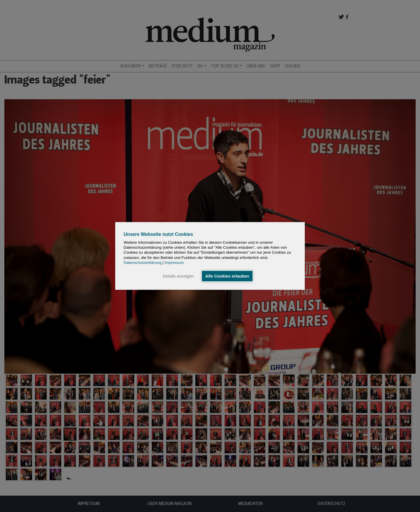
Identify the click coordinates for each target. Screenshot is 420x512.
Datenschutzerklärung (143, 263)
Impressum (174, 263)
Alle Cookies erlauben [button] (227, 276)
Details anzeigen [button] (178, 276)
